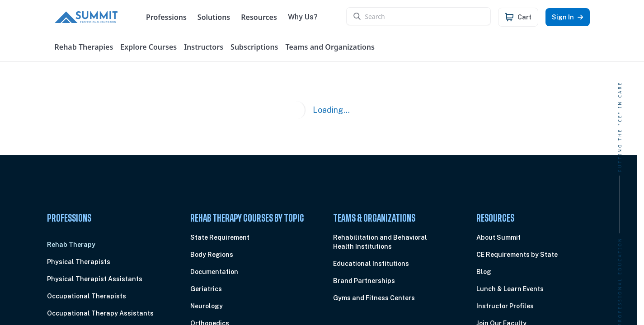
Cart (524, 17)
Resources (263, 17)
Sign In (567, 17)
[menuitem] (104, 245)
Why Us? (307, 17)
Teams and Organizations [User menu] (330, 47)
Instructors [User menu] (204, 47)
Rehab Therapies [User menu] (84, 47)
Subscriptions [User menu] (254, 47)
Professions (171, 17)
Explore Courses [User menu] (148, 47)
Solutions (218, 17)
